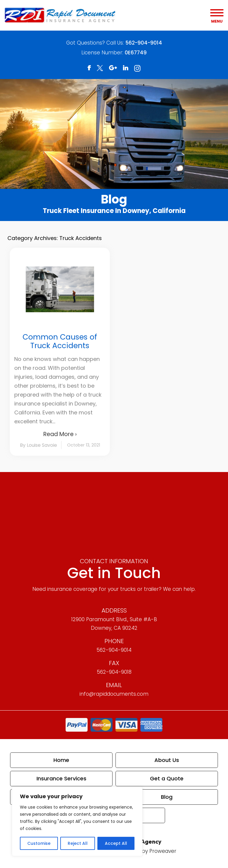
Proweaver (163, 851)
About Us (167, 760)
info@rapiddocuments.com (114, 694)
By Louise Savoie (38, 445)
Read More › (60, 434)
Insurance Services (61, 778)
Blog (167, 797)
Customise (39, 843)
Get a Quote (167, 778)
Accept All (116, 843)
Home (61, 760)
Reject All (78, 843)
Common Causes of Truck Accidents (60, 341)
